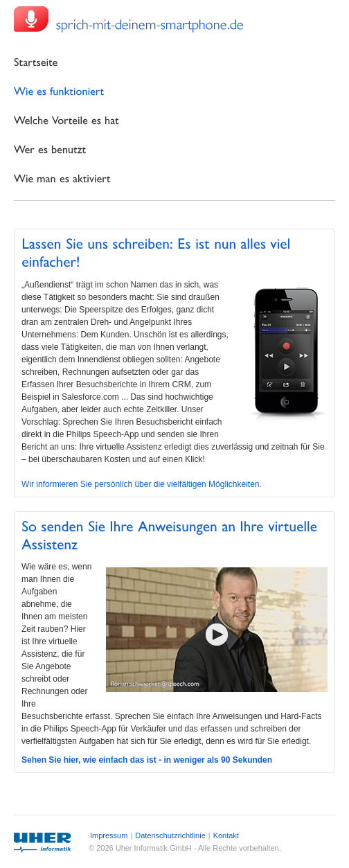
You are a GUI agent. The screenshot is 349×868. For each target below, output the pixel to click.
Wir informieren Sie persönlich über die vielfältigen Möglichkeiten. (142, 484)
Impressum (109, 835)
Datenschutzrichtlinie (170, 835)
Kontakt (226, 835)
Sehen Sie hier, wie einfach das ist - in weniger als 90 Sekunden (147, 760)
